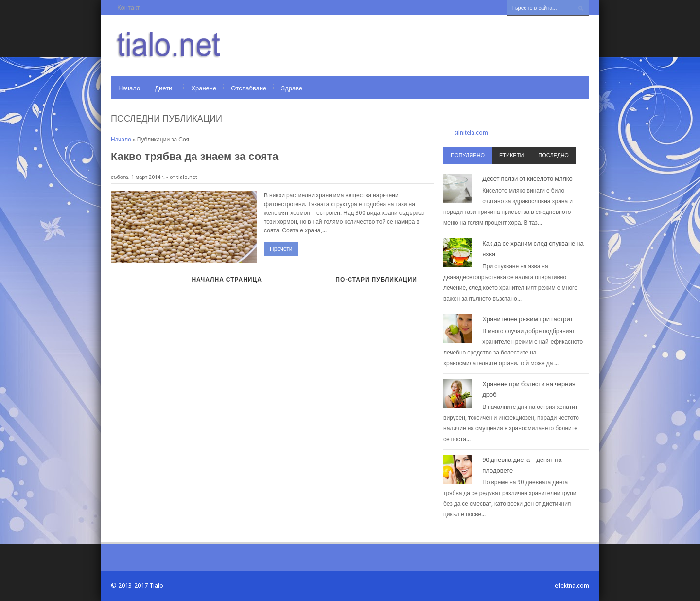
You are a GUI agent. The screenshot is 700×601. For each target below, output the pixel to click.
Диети (163, 88)
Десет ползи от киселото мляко (527, 179)
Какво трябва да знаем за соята (194, 156)
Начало (129, 88)
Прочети (281, 249)
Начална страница (227, 280)
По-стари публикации (376, 280)
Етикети (511, 155)
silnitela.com (471, 133)
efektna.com (572, 586)
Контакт (129, 8)
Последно (553, 155)
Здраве (292, 88)
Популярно (468, 155)
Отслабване (249, 88)
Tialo (156, 586)
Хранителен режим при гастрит (528, 319)
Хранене (204, 88)
